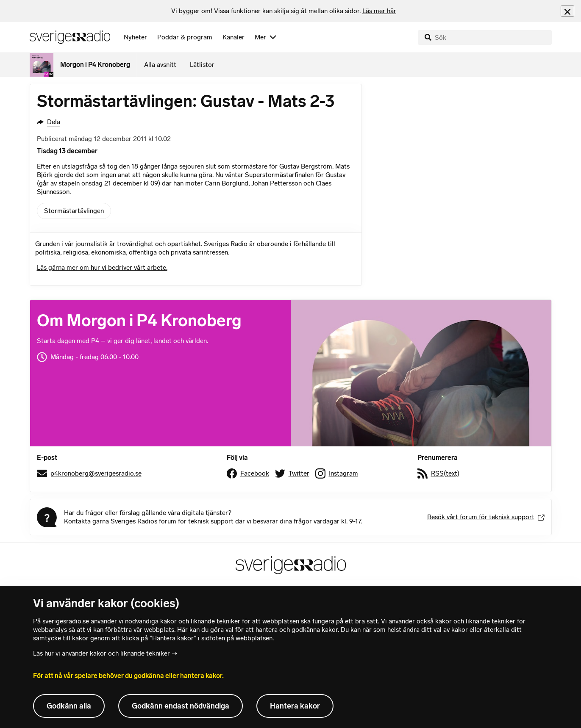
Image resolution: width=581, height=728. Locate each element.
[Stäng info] (567, 11)
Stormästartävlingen (74, 211)
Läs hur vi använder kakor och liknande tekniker (101, 653)
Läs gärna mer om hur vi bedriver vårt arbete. (102, 267)
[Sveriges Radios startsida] (70, 37)
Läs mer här (379, 11)
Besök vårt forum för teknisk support (486, 517)
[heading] (284, 11)
